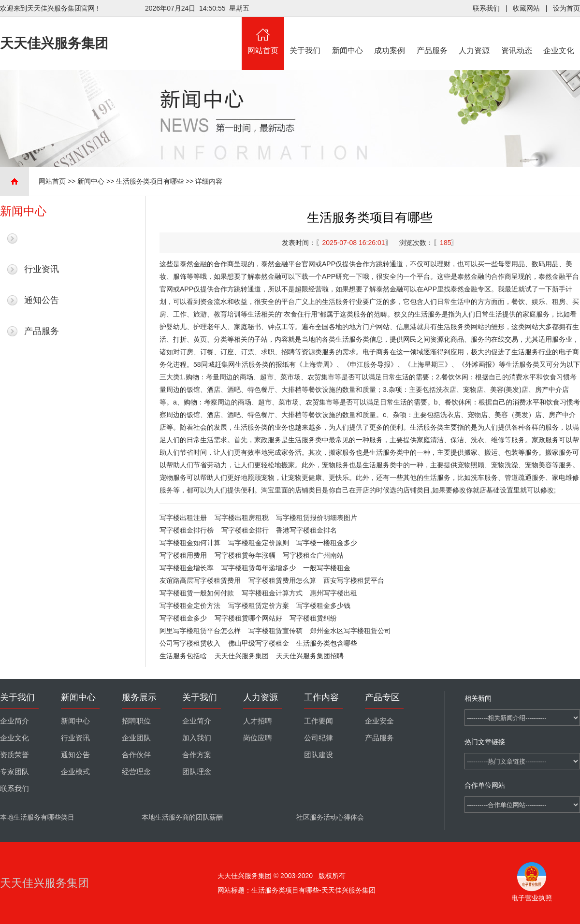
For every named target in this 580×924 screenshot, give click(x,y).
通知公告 (42, 300)
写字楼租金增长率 (187, 568)
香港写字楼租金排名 (306, 530)
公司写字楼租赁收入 (190, 643)
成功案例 (390, 36)
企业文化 (559, 36)
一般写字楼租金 (327, 568)
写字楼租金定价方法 (190, 606)
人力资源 (475, 36)
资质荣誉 (14, 755)
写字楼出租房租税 (242, 518)
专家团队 (14, 772)
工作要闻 (319, 721)
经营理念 (136, 772)
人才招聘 (258, 721)
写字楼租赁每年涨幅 (245, 555)
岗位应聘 (258, 738)
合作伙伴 (136, 755)
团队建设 (319, 755)
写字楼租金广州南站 (313, 555)
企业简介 (14, 721)
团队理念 (197, 772)
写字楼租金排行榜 (187, 530)
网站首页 (263, 36)
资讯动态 (517, 36)
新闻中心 (348, 36)
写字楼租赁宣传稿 (275, 631)
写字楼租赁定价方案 (259, 606)
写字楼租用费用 (183, 555)
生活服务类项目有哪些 (150, 181)
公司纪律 (319, 738)
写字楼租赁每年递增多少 (259, 568)
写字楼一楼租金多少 (327, 543)
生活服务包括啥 (183, 656)
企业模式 (75, 772)
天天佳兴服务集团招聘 (310, 656)
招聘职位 (136, 721)
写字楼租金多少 (183, 618)
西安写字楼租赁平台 (354, 580)
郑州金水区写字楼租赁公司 (350, 631)
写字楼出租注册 (183, 518)
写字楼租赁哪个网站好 (248, 618)
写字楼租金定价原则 (259, 543)
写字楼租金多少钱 (323, 606)
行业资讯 (42, 269)
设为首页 (566, 8)
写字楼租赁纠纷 (313, 618)
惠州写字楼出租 (333, 593)
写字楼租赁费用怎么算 (282, 580)
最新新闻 (42, 238)
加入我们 (197, 738)
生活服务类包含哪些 (327, 643)
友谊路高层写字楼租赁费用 (200, 580)
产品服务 (432, 36)
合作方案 (197, 755)
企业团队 (136, 738)
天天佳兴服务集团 (242, 656)
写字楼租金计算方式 (272, 593)
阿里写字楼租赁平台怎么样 (200, 631)
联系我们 (486, 8)
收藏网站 (526, 8)
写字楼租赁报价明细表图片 (317, 518)
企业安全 (379, 721)
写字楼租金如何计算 (190, 543)
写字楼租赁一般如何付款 (197, 593)
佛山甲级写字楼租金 (259, 643)
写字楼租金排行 (245, 530)
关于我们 (305, 36)
